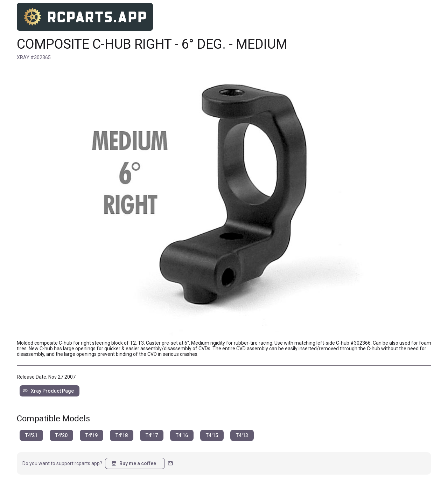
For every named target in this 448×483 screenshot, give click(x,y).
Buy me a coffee (134, 463)
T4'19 (92, 435)
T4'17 (152, 435)
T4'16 (182, 435)
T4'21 (31, 435)
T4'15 (212, 435)
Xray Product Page (48, 391)
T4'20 (61, 435)
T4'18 (122, 435)
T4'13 (242, 435)
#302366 (360, 343)
